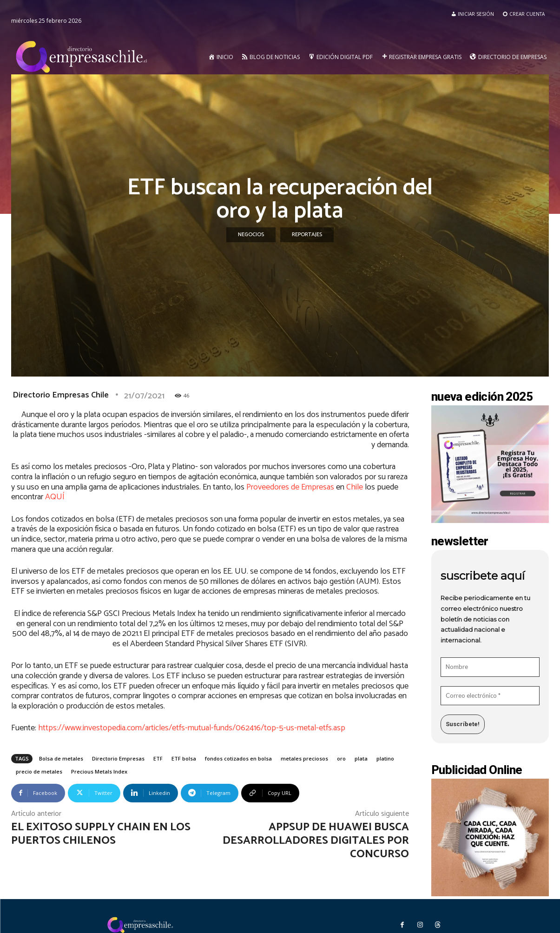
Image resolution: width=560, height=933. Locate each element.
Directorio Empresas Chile (61, 395)
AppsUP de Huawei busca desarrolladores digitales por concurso (316, 841)
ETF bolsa (184, 758)
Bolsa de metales (61, 758)
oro (341, 758)
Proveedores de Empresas (290, 487)
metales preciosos (304, 758)
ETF (158, 758)
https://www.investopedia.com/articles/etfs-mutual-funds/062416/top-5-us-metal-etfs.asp (192, 728)
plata (361, 758)
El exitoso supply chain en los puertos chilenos (101, 834)
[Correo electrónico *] (490, 696)
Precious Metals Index (99, 771)
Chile (354, 487)
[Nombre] (490, 667)
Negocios (251, 235)
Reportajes (307, 235)
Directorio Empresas (118, 758)
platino (385, 758)
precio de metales (39, 771)
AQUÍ (55, 497)
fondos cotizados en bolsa (238, 758)
